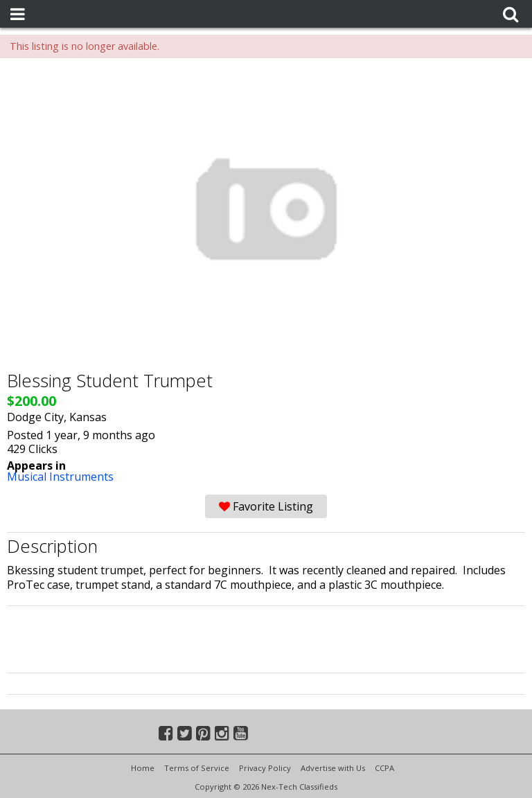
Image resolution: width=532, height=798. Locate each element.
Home (143, 768)
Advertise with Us (333, 768)
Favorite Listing (266, 506)
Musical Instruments (60, 477)
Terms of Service (197, 768)
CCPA (384, 768)
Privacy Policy (265, 768)
